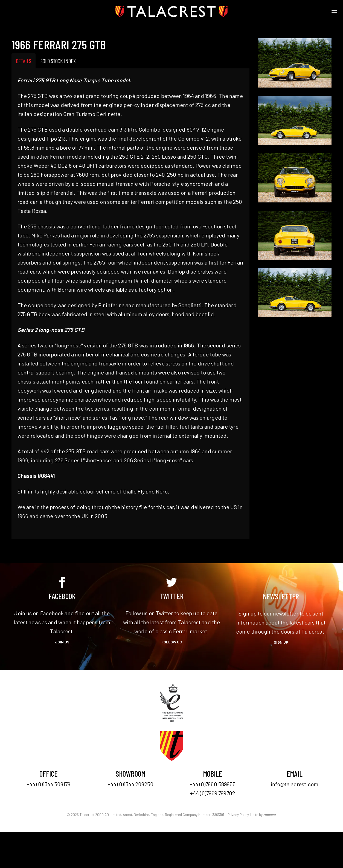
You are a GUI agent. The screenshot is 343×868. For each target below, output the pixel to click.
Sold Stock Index (58, 61)
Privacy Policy (238, 815)
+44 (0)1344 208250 (130, 784)
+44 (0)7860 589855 (213, 784)
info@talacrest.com (295, 784)
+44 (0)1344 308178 (48, 784)
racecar (270, 815)
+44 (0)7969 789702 (213, 793)
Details (24, 61)
